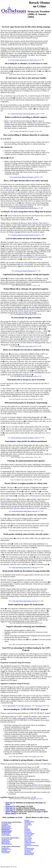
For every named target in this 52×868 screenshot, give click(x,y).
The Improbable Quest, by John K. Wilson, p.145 (25, 314)
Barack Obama (11, 813)
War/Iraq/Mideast (29, 853)
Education (27, 829)
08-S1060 (33, 799)
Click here (9, 803)
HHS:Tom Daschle (6, 827)
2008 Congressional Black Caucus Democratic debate (25, 208)
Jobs (26, 847)
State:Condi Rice (6, 843)
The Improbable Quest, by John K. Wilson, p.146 (25, 346)
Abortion (27, 820)
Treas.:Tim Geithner (6, 835)
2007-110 (40, 706)
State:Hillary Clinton (6, 826)
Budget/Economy (29, 822)
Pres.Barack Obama (6, 823)
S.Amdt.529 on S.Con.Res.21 (25, 706)
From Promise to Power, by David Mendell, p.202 (25, 376)
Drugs (26, 828)
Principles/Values (29, 848)
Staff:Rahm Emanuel (6, 828)
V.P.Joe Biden (5, 825)
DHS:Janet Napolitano (7, 831)
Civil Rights (28, 823)
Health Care (28, 841)
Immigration (28, 844)
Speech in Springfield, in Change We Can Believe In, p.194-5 (25, 438)
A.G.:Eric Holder (5, 834)
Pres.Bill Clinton (5, 848)
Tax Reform (28, 851)
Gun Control (28, 839)
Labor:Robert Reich (6, 851)
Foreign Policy (28, 835)
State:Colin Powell (6, 842)
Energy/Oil (27, 831)
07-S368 (34, 757)
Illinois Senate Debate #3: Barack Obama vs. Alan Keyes (25, 511)
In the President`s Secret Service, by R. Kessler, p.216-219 (25, 60)
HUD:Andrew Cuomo (6, 849)
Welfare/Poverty (29, 854)
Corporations (28, 825)
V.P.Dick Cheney (5, 840)
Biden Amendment (12, 706)
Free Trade (28, 836)
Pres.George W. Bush (7, 839)
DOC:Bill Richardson (6, 832)
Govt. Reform (28, 838)
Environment (28, 832)
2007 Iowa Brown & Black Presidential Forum (25, 271)
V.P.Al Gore (4, 850)
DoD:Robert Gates (6, 833)
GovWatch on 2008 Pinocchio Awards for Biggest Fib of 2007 (25, 235)
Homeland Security (30, 842)
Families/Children (29, 834)
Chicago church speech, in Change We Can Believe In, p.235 (25, 114)
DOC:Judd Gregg (6, 829)
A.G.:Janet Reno (5, 853)
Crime (39, 812)
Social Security (29, 850)
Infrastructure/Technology (32, 845)
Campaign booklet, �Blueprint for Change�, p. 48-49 (25, 177)
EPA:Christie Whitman (7, 844)
